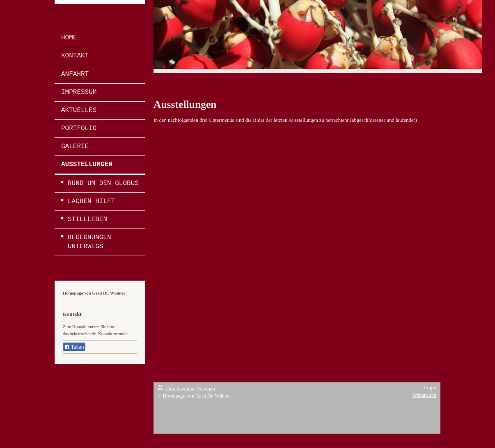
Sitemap (206, 389)
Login (430, 388)
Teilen (74, 347)
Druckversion (177, 389)
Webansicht (424, 395)
